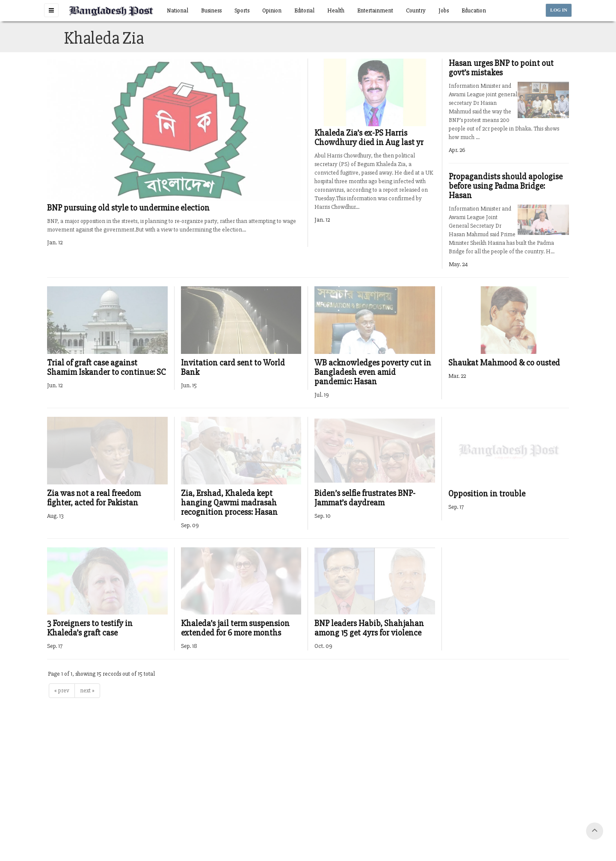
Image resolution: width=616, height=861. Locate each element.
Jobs (444, 10)
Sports (242, 10)
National (178, 10)
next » (87, 690)
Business (211, 10)
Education (474, 10)
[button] (51, 10)
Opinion (272, 10)
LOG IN (559, 10)
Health (336, 10)
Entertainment (375, 10)
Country (416, 10)
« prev (62, 690)
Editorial (304, 10)
